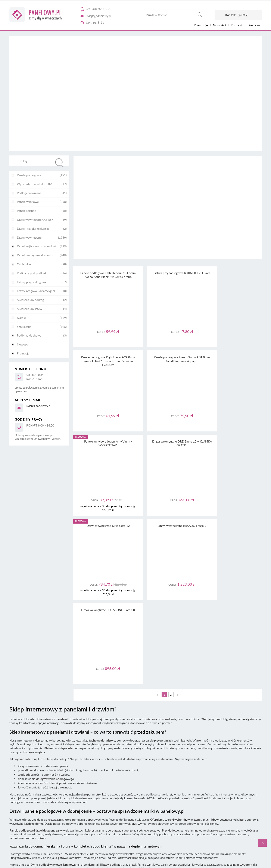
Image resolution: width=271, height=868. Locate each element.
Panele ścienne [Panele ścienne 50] (27, 211)
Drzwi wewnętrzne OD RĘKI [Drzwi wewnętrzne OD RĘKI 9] (36, 220)
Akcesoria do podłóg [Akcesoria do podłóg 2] (30, 300)
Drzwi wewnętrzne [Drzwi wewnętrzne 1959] (29, 237)
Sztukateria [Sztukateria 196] (24, 327)
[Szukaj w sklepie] (40, 161)
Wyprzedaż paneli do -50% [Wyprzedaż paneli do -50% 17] (35, 184)
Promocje (23, 353)
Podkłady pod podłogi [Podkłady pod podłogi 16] (31, 273)
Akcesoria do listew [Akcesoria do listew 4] (29, 309)
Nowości (23, 344)
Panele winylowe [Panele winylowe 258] (28, 202)
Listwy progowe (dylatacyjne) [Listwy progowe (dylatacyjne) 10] (36, 291)
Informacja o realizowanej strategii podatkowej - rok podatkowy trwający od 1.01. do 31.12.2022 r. (136, 764)
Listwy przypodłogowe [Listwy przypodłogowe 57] (32, 282)
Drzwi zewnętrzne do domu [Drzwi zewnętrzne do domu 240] (35, 255)
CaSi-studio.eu (254, 790)
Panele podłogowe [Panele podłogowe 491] (29, 175)
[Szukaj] (60, 163)
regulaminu (146, 745)
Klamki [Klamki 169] (21, 318)
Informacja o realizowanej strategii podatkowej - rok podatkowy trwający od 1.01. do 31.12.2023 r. (136, 761)
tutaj (179, 749)
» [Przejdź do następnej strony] (178, 526)
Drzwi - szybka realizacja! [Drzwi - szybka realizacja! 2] (33, 229)
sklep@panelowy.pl (99, 16)
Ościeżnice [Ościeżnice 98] (24, 264)
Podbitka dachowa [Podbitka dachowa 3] (29, 335)
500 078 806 (101, 9)
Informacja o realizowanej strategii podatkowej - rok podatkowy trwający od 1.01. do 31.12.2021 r (135, 768)
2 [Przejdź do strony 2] (171, 526)
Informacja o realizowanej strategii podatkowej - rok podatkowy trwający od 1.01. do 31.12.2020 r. (136, 772)
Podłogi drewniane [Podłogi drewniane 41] (29, 193)
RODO (143, 753)
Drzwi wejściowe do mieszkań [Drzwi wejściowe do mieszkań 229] (36, 246)
